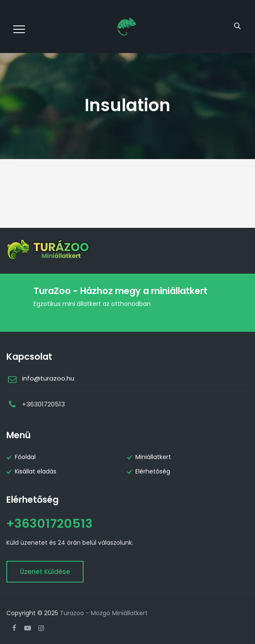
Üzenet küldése (45, 572)
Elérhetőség (153, 471)
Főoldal (25, 457)
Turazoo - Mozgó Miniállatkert (104, 613)
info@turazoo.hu (48, 378)
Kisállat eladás (36, 471)
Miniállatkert (153, 457)
